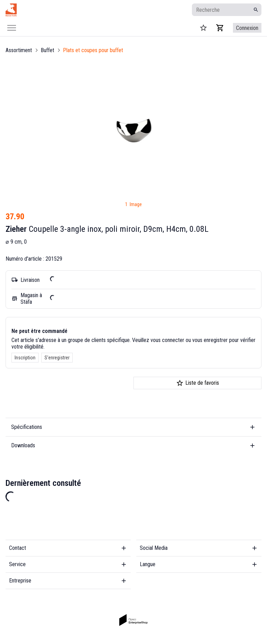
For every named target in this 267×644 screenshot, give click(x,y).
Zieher (16, 229)
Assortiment (19, 50)
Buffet (47, 50)
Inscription (25, 358)
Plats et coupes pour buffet (93, 50)
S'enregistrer (57, 358)
